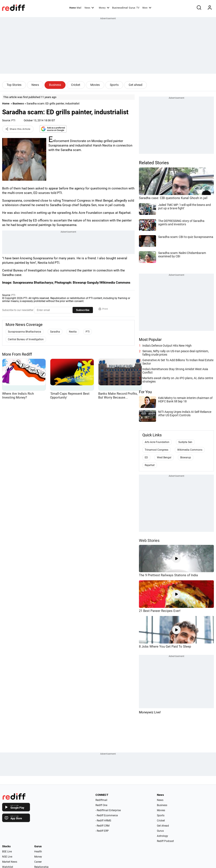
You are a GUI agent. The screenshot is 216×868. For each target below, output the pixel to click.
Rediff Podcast (165, 841)
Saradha (55, 332)
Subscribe (83, 310)
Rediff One (101, 805)
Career (38, 862)
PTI (13, 120)
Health (38, 852)
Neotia (73, 332)
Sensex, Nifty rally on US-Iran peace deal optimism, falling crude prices (176, 353)
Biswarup (186, 457)
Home (73, 8)
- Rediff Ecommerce (107, 815)
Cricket (76, 85)
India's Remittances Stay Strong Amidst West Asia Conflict (175, 371)
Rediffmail (101, 800)
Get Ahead (163, 826)
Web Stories (149, 540)
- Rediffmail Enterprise (108, 810)
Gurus (132, 8)
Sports (114, 85)
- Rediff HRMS (103, 821)
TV (138, 8)
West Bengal (164, 457)
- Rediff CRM (102, 826)
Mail (79, 8)
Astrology (162, 836)
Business (55, 85)
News (89, 7)
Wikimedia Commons (190, 450)
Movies (95, 85)
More (147, 7)
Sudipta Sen (185, 442)
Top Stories (14, 85)
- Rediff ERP (102, 831)
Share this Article (18, 129)
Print (103, 309)
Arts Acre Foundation (157, 442)
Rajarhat (150, 465)
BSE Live (7, 852)
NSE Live (7, 857)
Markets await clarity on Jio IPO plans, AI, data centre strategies (178, 380)
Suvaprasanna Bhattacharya (25, 332)
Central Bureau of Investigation (26, 339)
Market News (10, 862)
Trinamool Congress (156, 450)
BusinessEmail (120, 8)
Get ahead (136, 85)
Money (104, 7)
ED (146, 457)
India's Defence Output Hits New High (167, 346)
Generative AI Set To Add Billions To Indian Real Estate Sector (178, 362)
